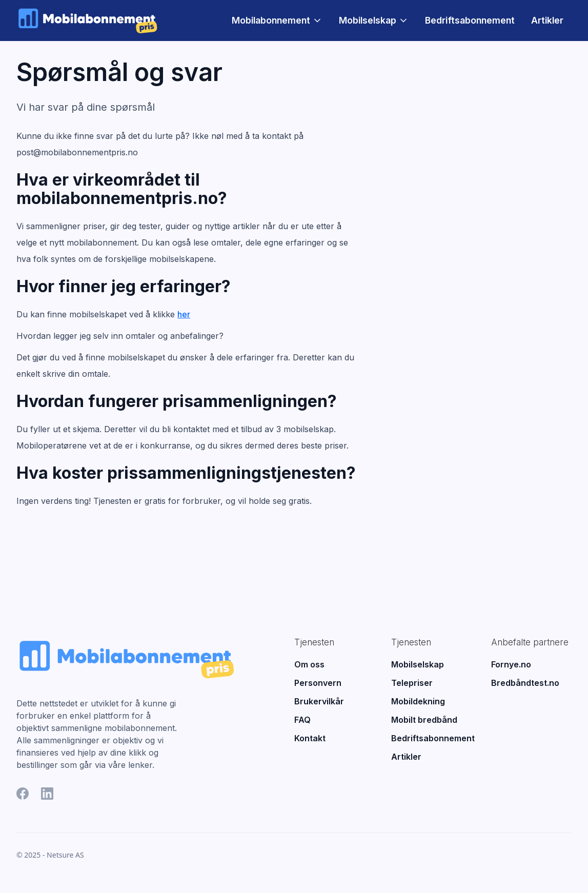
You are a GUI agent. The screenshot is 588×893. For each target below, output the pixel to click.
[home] (87, 20)
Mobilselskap (368, 21)
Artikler (547, 20)
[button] (277, 21)
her (184, 314)
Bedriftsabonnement (470, 20)
